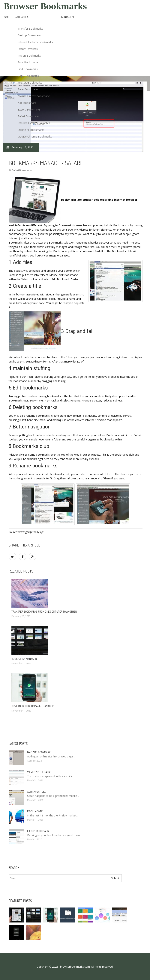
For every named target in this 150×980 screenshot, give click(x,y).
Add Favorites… (36, 792)
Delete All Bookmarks (31, 130)
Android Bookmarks (30, 83)
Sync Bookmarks (28, 62)
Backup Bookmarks (30, 35)
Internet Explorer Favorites (34, 123)
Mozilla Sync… (36, 811)
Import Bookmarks (29, 56)
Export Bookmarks (29, 110)
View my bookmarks (39, 772)
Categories (22, 17)
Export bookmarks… (39, 831)
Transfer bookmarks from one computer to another (44, 612)
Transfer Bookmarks (30, 29)
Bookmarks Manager (24, 659)
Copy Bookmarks (28, 76)
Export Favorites (28, 49)
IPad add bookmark (39, 752)
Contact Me (68, 17)
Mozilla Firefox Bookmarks (34, 96)
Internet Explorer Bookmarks (35, 42)
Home (6, 17)
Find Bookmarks (28, 69)
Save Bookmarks (28, 89)
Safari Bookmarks (29, 116)
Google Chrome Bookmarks (35, 136)
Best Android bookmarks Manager (32, 706)
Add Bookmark (27, 103)
